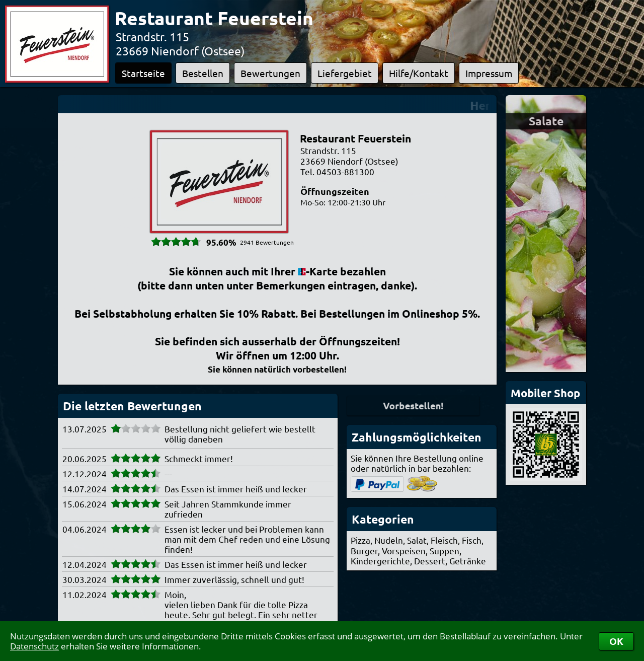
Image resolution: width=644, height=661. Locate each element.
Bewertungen (270, 73)
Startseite (143, 73)
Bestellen (203, 73)
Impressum (489, 73)
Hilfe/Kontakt (419, 73)
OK (616, 641)
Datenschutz (34, 646)
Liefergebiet (345, 73)
